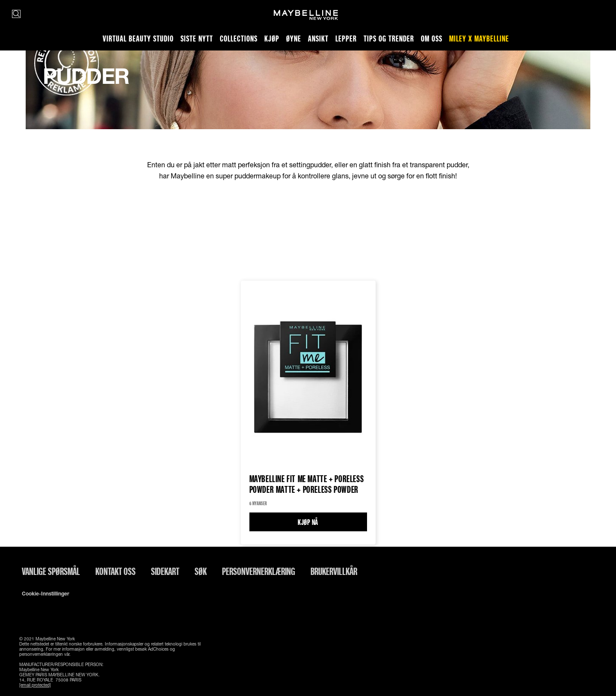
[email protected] (35, 685)
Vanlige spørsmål (51, 571)
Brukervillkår (334, 571)
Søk (201, 571)
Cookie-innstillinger (46, 594)
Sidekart (165, 571)
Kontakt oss (115, 571)
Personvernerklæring (259, 571)
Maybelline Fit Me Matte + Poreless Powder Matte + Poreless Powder (307, 484)
